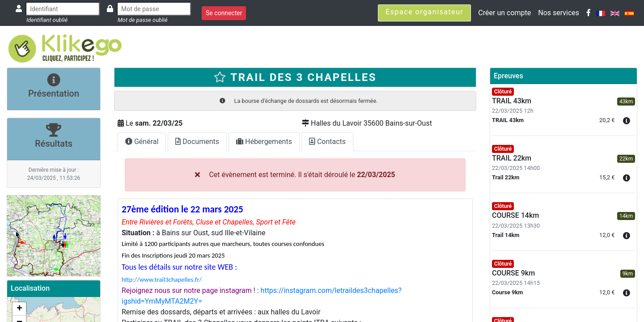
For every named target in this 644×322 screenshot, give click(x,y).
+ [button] (19, 309)
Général (142, 142)
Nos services (559, 13)
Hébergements (264, 142)
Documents (197, 142)
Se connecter (224, 13)
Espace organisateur (424, 12)
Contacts (327, 142)
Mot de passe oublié (143, 20)
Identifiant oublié (47, 20)
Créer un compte (504, 13)
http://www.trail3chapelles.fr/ (162, 280)
